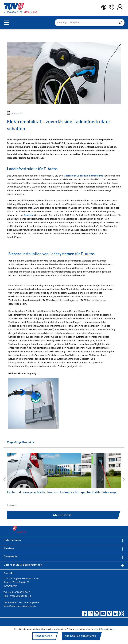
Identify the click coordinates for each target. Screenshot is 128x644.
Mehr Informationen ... (104, 629)
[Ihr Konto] (120, 7)
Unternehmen (12, 540)
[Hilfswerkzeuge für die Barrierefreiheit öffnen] (104, 7)
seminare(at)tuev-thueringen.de (21, 603)
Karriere (9, 549)
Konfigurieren (43, 636)
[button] (4, 480)
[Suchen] (120, 23)
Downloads (10, 557)
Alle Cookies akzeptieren (80, 636)
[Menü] (7, 23)
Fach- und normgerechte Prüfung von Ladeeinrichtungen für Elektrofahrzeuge (62, 493)
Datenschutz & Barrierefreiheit (23, 565)
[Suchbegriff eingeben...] (86, 23)
